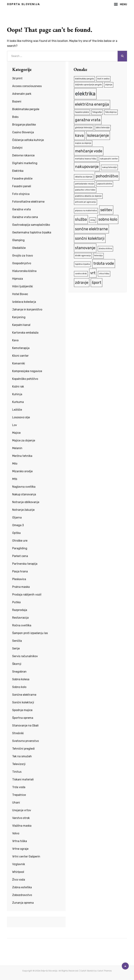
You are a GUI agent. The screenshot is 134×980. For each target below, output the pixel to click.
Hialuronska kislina (24, 271)
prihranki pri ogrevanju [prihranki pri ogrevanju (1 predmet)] (85, 202)
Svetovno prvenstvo (25, 741)
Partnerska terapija (25, 564)
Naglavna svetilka (24, 487)
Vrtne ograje (20, 849)
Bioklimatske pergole (26, 109)
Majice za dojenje (24, 440)
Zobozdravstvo (22, 895)
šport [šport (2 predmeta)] (96, 283)
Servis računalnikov (25, 656)
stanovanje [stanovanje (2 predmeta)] (85, 248)
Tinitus (17, 772)
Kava (15, 340)
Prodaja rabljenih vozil (27, 595)
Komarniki (19, 363)
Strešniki (18, 733)
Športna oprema (23, 718)
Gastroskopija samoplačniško (31, 225)
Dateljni (17, 148)
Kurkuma (18, 402)
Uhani (16, 803)
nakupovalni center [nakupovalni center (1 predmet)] (109, 159)
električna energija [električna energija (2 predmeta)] (92, 104)
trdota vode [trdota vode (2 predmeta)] (104, 263)
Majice (16, 433)
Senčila (17, 641)
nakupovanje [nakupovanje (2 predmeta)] (87, 167)
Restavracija (20, 618)
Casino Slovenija (23, 132)
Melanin (17, 448)
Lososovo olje (21, 417)
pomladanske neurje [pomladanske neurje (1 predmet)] (84, 184)
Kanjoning (19, 317)
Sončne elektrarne (24, 695)
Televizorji (19, 764)
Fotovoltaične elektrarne (28, 202)
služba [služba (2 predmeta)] (81, 219)
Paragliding (20, 548)
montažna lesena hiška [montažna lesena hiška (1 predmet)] (86, 159)
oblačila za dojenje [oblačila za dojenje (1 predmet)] (84, 177)
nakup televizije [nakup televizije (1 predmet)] (109, 167)
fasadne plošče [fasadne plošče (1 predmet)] (82, 112)
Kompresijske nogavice (27, 371)
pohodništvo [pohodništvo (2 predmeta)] (107, 176)
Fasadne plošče (22, 179)
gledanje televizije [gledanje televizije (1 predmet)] (84, 128)
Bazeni (17, 101)
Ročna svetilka (22, 625)
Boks (15, 117)
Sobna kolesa (21, 679)
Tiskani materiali (23, 779)
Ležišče (17, 410)
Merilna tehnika (22, 456)
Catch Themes (105, 971)
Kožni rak (18, 387)
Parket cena (20, 556)
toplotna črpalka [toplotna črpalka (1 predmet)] (82, 264)
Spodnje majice (22, 710)
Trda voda (19, 787)
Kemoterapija (21, 348)
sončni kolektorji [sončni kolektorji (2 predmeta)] (90, 238)
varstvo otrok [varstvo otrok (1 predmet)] (81, 274)
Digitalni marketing (25, 163)
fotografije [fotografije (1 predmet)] (97, 112)
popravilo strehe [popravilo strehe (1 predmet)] (105, 184)
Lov (15, 425)
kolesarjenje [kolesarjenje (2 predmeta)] (98, 135)
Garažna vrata (21, 209)
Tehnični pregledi (23, 749)
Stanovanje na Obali (25, 726)
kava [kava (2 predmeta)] (79, 135)
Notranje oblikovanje (26, 502)
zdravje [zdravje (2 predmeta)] (82, 283)
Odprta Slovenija (23, 4)
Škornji (17, 664)
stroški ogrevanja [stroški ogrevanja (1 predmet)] (83, 256)
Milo (15, 464)
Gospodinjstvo (22, 263)
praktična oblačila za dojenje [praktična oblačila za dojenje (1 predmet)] (88, 196)
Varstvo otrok (21, 818)
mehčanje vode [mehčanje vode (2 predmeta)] (89, 151)
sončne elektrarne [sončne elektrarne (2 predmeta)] (91, 229)
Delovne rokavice (23, 155)
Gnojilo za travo (23, 256)
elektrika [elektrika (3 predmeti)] (85, 94)
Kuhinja (17, 394)
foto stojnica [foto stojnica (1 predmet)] (111, 112)
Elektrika (18, 171)
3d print (17, 78)
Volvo (16, 833)
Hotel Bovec (20, 294)
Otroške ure (20, 541)
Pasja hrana (20, 571)
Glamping (18, 240)
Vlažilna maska (22, 826)
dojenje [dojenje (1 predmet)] (109, 85)
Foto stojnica (21, 194)
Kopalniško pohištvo (25, 379)
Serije (16, 648)
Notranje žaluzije (23, 510)
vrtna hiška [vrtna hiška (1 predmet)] (104, 274)
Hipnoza (18, 279)
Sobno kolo (19, 687)
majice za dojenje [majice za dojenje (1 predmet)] (83, 143)
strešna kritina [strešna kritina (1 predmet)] (105, 249)
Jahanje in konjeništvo (27, 309)
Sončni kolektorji (23, 702)
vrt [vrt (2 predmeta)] (93, 273)
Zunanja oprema (23, 903)
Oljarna (17, 517)
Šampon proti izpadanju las (30, 633)
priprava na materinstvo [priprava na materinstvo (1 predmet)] (86, 211)
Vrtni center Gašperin (26, 856)
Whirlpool (18, 872)
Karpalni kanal (21, 325)
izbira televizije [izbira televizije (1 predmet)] (103, 128)
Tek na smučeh (22, 756)
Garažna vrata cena (25, 217)
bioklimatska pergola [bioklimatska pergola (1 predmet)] (84, 79)
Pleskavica (19, 579)
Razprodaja (20, 610)
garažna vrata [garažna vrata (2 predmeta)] (88, 120)
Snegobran (19, 672)
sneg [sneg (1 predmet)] (93, 220)
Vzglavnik (19, 864)
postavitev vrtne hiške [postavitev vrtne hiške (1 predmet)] (85, 190)
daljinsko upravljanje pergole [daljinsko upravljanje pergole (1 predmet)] (88, 85)
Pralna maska (21, 587)
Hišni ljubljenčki (23, 286)
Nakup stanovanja (24, 494)
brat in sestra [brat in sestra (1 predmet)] (103, 79)
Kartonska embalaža (25, 333)
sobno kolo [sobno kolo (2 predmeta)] (108, 219)
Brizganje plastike (24, 125)
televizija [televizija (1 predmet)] (98, 256)
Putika (16, 602)
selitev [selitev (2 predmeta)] (106, 210)
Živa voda (19, 880)
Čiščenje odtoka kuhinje (28, 140)
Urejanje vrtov (22, 810)
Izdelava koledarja (24, 302)
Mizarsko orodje (22, 471)
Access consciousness (27, 86)
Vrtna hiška (20, 841)
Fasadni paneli (22, 186)
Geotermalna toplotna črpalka (32, 232)
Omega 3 (18, 525)
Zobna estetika (22, 887)
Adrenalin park (22, 94)
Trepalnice (19, 795)
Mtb (15, 479)
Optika (16, 533)
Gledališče (19, 248)
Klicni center (20, 356)
